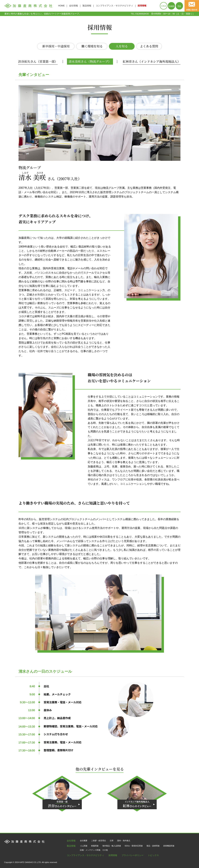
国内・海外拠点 (124, 841)
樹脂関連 (95, 846)
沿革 (112, 841)
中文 (179, 6)
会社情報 (74, 6)
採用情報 (142, 6)
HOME (61, 6)
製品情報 (87, 6)
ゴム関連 (84, 846)
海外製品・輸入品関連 (112, 846)
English (172, 6)
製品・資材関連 (153, 846)
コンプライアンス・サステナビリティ (114, 6)
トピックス (153, 855)
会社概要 (84, 841)
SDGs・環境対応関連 (134, 846)
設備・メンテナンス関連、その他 (94, 850)
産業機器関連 (169, 846)
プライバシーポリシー (133, 855)
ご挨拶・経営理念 (98, 841)
